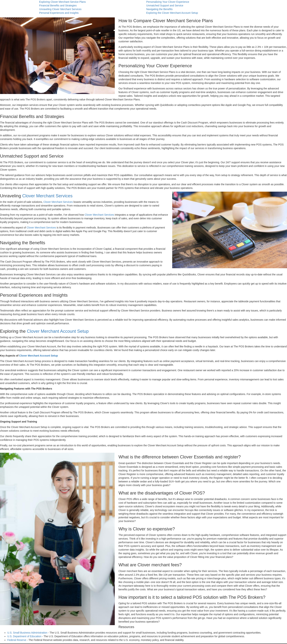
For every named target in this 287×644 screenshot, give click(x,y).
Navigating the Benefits (159, 9)
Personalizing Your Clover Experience (168, 2)
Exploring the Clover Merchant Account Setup (172, 13)
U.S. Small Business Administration (27, 633)
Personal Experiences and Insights (59, 13)
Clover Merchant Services (47, 196)
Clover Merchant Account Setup (58, 331)
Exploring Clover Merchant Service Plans (62, 2)
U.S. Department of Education (24, 636)
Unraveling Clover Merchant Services (60, 9)
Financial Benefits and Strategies (58, 5)
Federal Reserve (17, 640)
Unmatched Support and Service (165, 5)
